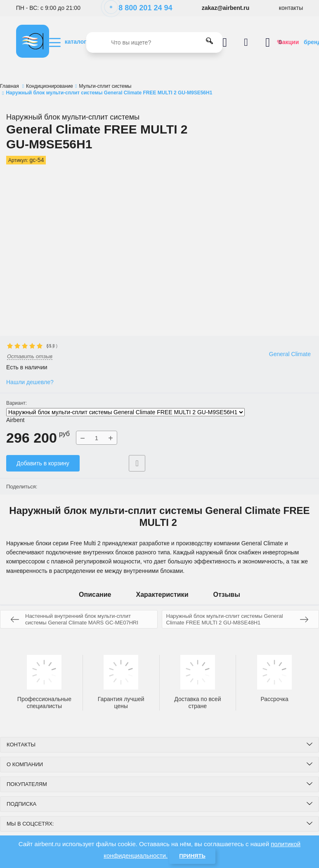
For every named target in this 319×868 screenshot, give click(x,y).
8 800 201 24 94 (141, 8)
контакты (291, 8)
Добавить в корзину (43, 463)
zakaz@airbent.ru (226, 8)
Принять (192, 856)
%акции (288, 42)
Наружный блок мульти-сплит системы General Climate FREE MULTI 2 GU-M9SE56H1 (125, 412)
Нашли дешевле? (30, 382)
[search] (154, 42)
